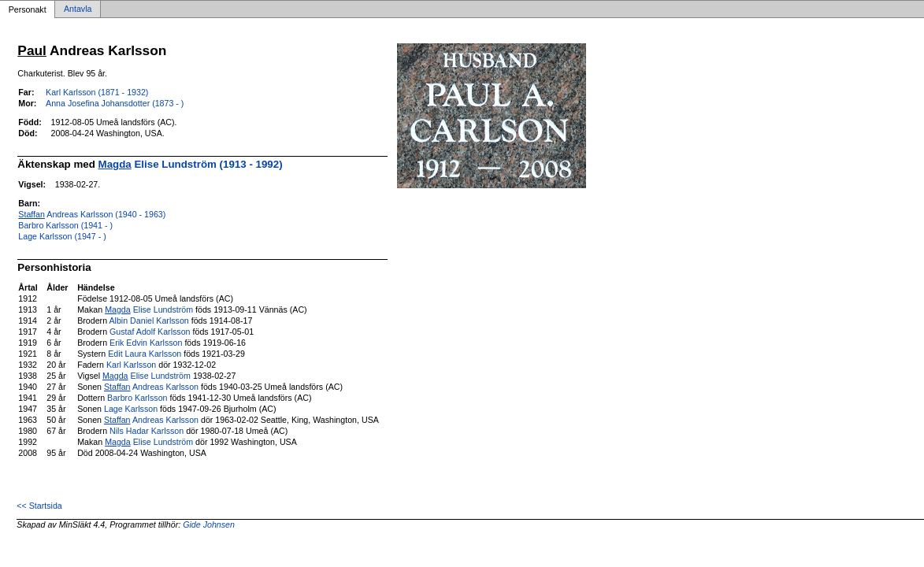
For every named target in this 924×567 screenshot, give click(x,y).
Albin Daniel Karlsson (148, 321)
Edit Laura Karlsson (145, 354)
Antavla (78, 9)
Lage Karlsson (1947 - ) (62, 236)
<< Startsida (39, 506)
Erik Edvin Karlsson (146, 343)
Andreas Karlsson (151, 387)
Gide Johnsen (209, 524)
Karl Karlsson (131, 365)
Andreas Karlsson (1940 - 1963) (92, 214)
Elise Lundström (149, 309)
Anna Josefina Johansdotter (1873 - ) (115, 103)
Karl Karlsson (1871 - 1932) (97, 92)
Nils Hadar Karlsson (147, 431)
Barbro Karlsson (137, 398)
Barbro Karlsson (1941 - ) (65, 225)
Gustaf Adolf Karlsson (150, 332)
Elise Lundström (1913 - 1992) (191, 164)
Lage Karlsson (131, 409)
